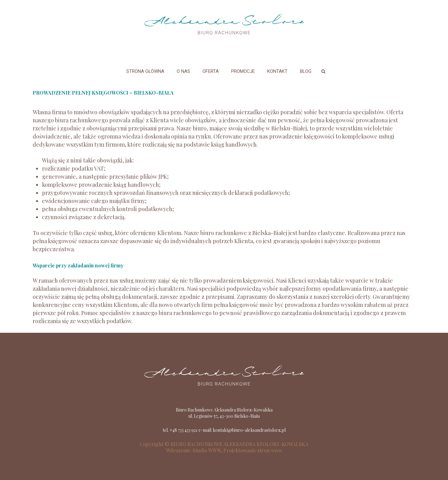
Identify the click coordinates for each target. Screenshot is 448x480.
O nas (183, 71)
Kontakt (277, 71)
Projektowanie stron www (253, 450)
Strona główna (145, 71)
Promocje (243, 71)
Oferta (211, 71)
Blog (306, 71)
